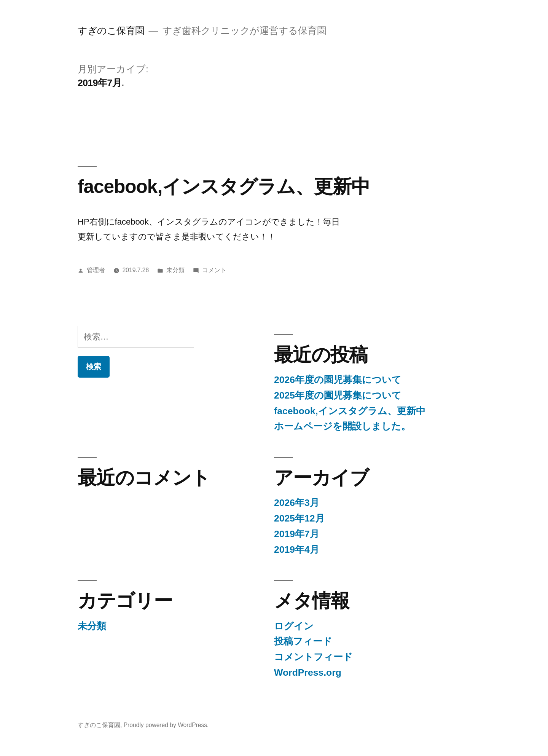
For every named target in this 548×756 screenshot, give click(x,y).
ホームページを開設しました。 (342, 426)
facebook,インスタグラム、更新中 (224, 186)
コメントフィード (313, 657)
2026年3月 (297, 503)
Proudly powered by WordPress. (166, 725)
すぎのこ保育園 (111, 31)
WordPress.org (308, 672)
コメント (214, 270)
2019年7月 (297, 534)
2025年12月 (299, 518)
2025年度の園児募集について (338, 395)
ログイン (294, 626)
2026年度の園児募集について (338, 380)
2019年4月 (297, 549)
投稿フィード (303, 641)
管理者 (96, 270)
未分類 (175, 270)
